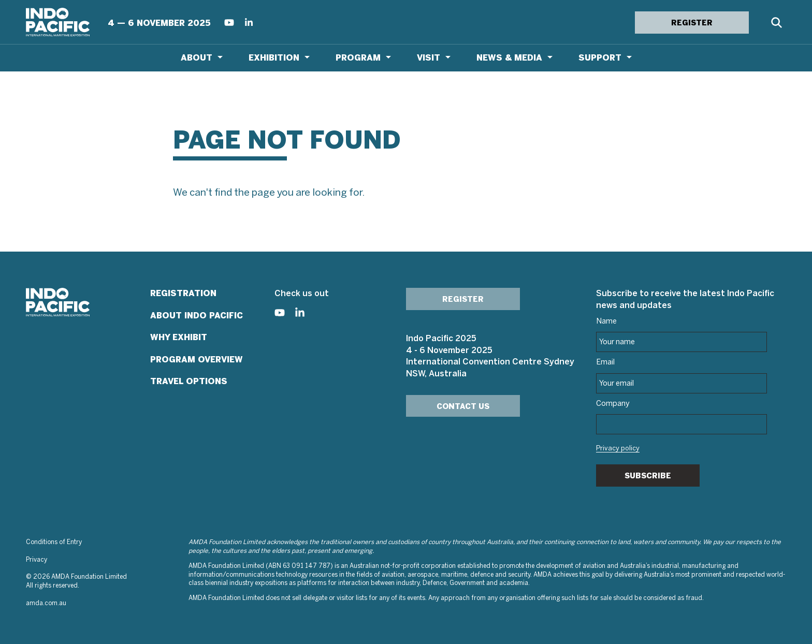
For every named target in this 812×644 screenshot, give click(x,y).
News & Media (509, 58)
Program (358, 58)
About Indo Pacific (197, 316)
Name (606, 321)
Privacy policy (618, 449)
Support (600, 58)
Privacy (37, 560)
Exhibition (274, 58)
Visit (429, 58)
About (197, 58)
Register (463, 299)
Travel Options (189, 381)
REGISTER (692, 23)
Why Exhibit (179, 337)
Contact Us (463, 406)
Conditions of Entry (54, 542)
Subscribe (648, 476)
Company (613, 404)
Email (605, 362)
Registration (183, 293)
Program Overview (197, 360)
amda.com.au (46, 603)
